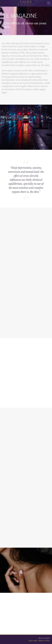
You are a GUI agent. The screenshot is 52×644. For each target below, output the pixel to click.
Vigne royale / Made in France (39, 641)
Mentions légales (44, 638)
